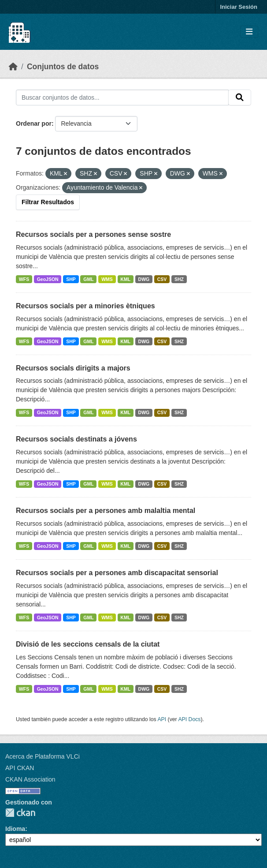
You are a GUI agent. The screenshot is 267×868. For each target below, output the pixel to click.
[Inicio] (13, 67)
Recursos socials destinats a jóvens (76, 439)
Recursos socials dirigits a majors (73, 368)
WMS (107, 279)
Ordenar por (34, 123)
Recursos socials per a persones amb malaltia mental (106, 511)
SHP (71, 279)
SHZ (179, 279)
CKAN (20, 813)
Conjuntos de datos (63, 67)
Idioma (15, 829)
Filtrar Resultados (48, 202)
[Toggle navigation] (249, 32)
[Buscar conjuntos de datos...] (122, 97)
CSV (162, 279)
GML (88, 279)
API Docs (189, 719)
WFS (24, 279)
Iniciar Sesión (239, 7)
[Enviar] (240, 97)
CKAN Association (30, 779)
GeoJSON (48, 279)
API (162, 719)
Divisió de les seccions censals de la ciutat (88, 644)
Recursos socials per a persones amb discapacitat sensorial (117, 573)
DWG (144, 279)
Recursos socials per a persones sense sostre (93, 234)
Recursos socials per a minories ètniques (85, 306)
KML (125, 279)
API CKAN (20, 768)
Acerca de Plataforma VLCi (43, 756)
